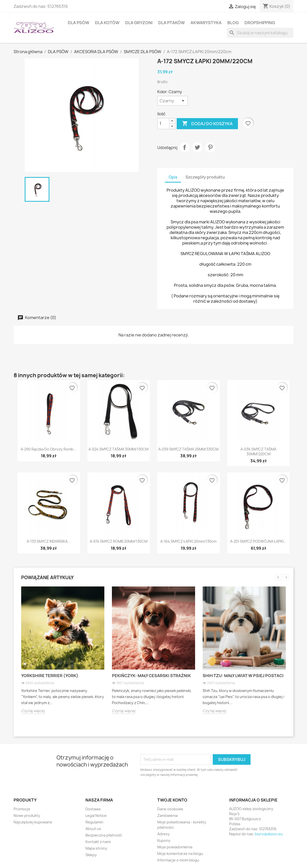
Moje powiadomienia (175, 847)
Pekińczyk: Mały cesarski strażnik (151, 676)
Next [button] (286, 577)
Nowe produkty (27, 815)
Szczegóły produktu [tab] (205, 177)
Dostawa (93, 809)
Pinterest (210, 147)
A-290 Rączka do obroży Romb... (49, 449)
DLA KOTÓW (107, 23)
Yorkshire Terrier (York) (50, 676)
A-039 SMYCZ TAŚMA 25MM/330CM (188, 449)
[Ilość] (163, 124)
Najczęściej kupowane (33, 822)
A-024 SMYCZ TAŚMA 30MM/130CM (118, 449)
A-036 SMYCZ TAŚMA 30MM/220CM (258, 452)
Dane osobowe (170, 809)
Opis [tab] (173, 177)
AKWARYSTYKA (206, 23)
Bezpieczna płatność (104, 835)
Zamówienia (167, 815)
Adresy (163, 834)
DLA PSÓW (79, 23)
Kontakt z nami (98, 842)
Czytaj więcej (33, 711)
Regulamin (94, 822)
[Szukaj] (260, 33)
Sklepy (91, 855)
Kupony (164, 840)
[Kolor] (173, 101)
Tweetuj (197, 147)
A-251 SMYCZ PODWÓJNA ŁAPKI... (258, 541)
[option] (63, 654)
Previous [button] (278, 577)
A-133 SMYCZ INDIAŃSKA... (49, 541)
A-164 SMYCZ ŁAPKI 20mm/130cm (188, 541)
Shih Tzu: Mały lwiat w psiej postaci (243, 676)
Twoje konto (172, 800)
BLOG (233, 23)
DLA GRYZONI (139, 23)
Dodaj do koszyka (207, 124)
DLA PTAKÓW (172, 23)
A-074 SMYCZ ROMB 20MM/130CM (119, 541)
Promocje (22, 809)
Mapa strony (96, 848)
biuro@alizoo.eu (269, 834)
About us (93, 829)
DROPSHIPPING (260, 23)
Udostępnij (185, 147)
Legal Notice (96, 815)
